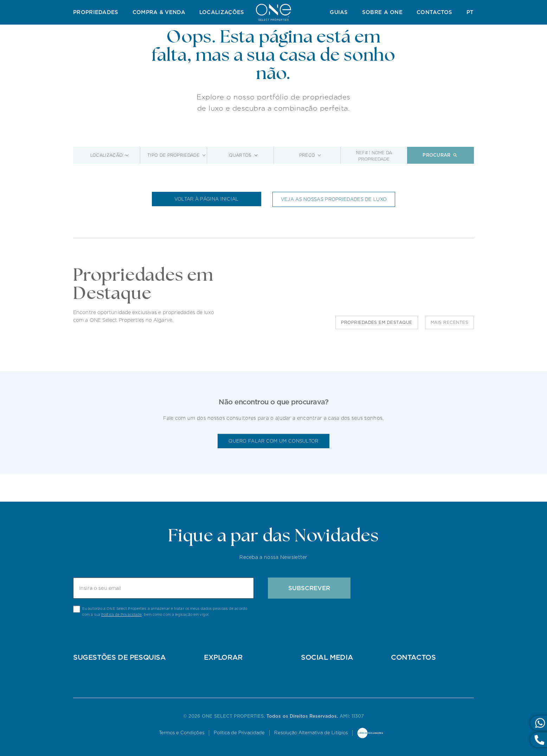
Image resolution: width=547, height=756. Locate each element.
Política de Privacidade (121, 614)
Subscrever (309, 588)
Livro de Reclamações (370, 734)
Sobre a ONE (382, 12)
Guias (339, 12)
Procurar (440, 155)
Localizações (222, 12)
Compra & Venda (159, 12)
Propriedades (96, 12)
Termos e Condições (182, 733)
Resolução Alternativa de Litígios (311, 733)
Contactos (435, 12)
